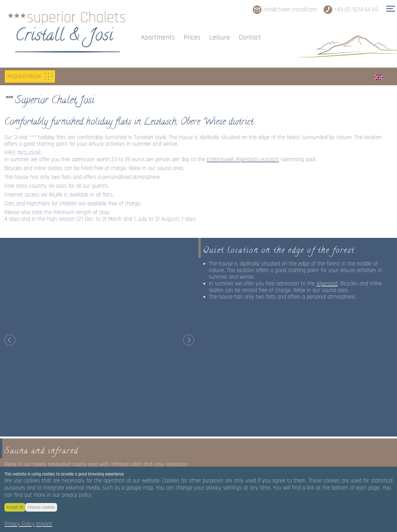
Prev (10, 230)
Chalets (121, 37)
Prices (192, 37)
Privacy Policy (20, 524)
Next (189, 230)
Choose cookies (41, 507)
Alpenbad (327, 273)
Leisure (220, 37)
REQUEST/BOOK (24, 66)
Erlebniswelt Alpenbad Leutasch (243, 148)
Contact (250, 37)
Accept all (15, 507)
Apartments (158, 37)
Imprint (44, 524)
